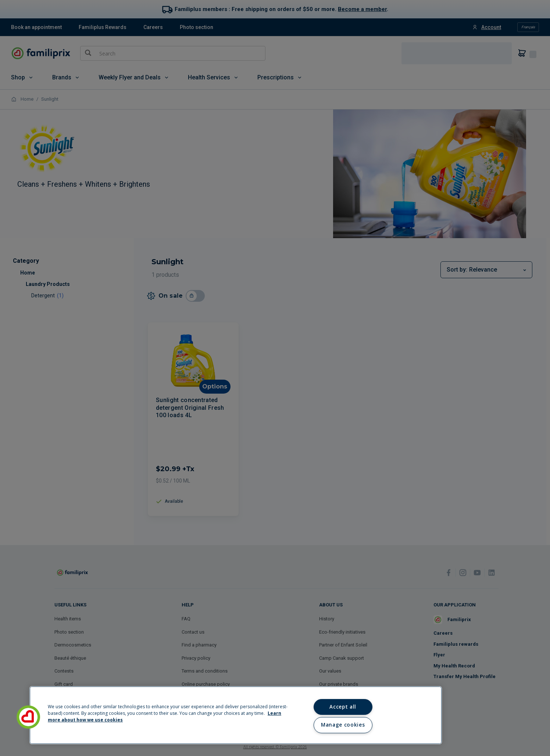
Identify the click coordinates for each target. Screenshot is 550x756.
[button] (28, 717)
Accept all (343, 707)
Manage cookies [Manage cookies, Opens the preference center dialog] (343, 725)
